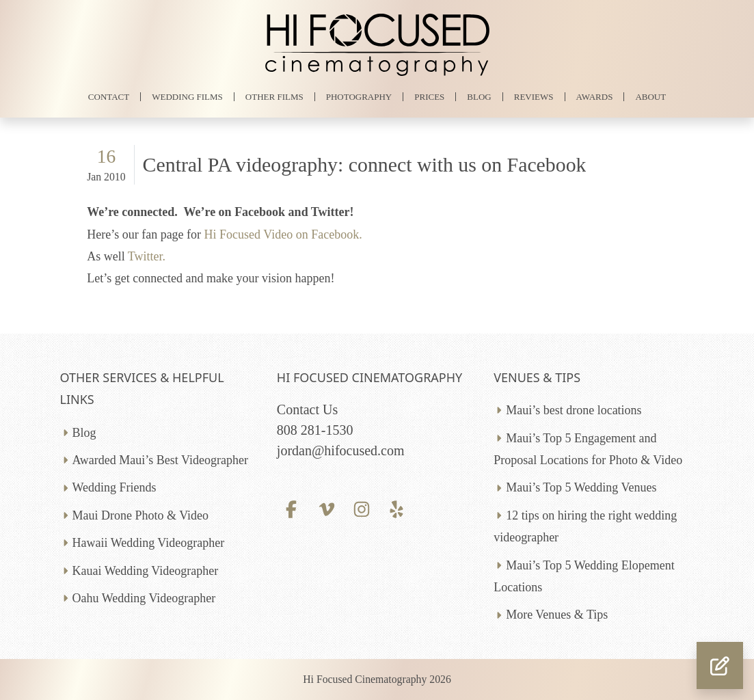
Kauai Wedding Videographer (146, 571)
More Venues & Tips (557, 615)
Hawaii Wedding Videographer (149, 543)
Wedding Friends (115, 487)
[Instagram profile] (361, 508)
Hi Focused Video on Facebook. (283, 234)
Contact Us (307, 409)
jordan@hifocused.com (341, 450)
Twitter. (147, 256)
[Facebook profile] (292, 508)
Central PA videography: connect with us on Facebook (365, 164)
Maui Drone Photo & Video (141, 515)
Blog (84, 433)
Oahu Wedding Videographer (144, 598)
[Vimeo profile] (326, 508)
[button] (720, 665)
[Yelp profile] (396, 508)
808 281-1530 (315, 430)
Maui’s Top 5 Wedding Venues (581, 487)
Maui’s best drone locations (574, 410)
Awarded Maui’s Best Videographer (160, 460)
